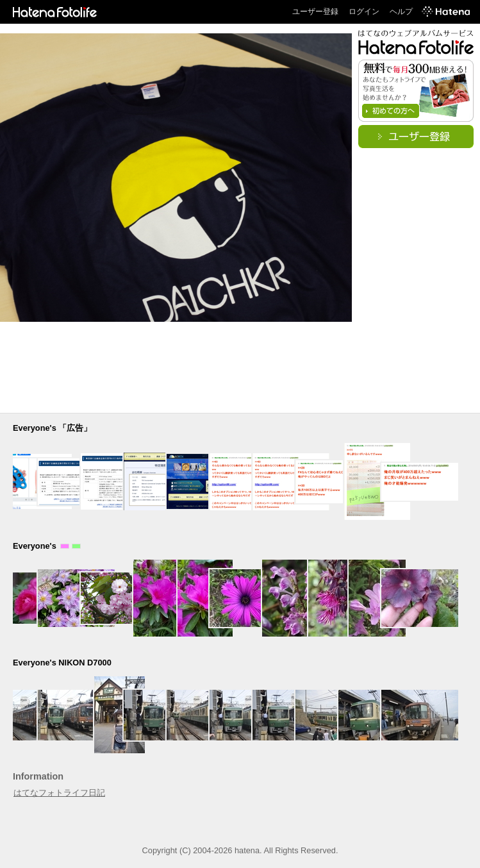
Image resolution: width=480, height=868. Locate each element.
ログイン (364, 12)
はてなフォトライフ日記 (59, 793)
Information (38, 776)
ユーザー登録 (315, 12)
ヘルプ (401, 12)
